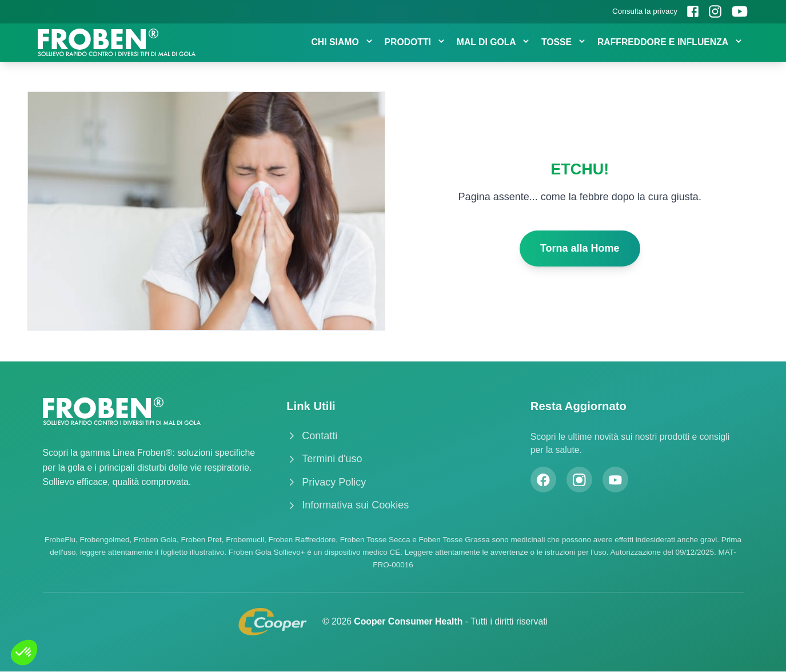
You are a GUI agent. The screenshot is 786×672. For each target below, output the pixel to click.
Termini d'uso (324, 459)
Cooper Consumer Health (409, 621)
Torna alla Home (580, 248)
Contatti (312, 436)
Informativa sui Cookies (348, 505)
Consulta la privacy (645, 11)
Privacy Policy (326, 482)
